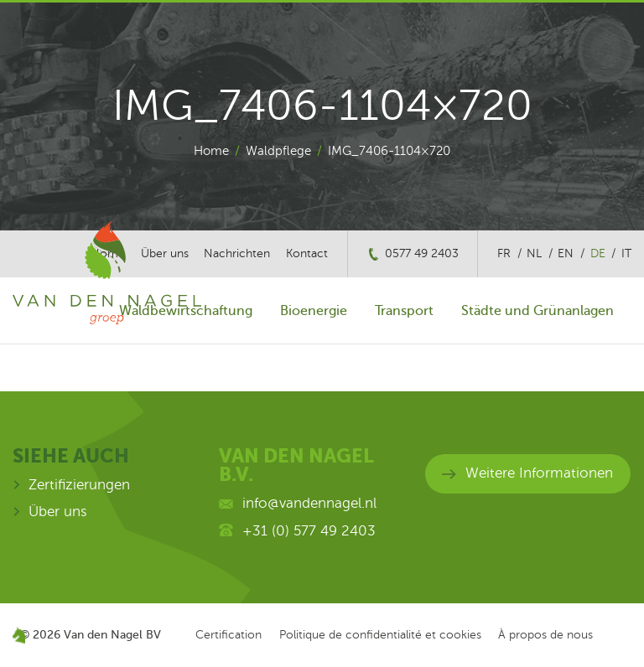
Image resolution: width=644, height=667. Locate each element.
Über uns (58, 512)
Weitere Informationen (539, 473)
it (626, 253)
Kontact (307, 253)
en (566, 253)
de (598, 253)
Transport (404, 311)
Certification (229, 635)
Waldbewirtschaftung (186, 311)
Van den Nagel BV (112, 634)
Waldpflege (278, 151)
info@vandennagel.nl (309, 503)
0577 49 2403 (422, 253)
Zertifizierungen (79, 485)
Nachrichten (237, 253)
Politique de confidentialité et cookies (380, 635)
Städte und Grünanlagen (538, 311)
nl (534, 253)
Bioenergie (314, 311)
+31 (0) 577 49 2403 (309, 531)
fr (504, 253)
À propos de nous (545, 635)
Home (211, 151)
